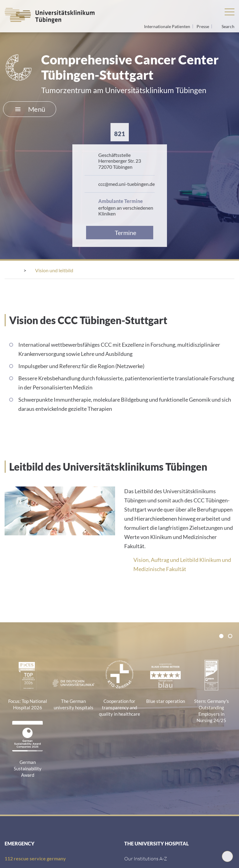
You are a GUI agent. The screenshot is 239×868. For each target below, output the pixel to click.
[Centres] (43, 270)
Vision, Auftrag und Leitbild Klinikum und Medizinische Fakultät (182, 564)
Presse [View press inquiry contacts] (203, 26)
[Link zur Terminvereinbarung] (120, 233)
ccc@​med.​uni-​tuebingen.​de (127, 184)
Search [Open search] (228, 27)
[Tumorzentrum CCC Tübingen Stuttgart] (113, 270)
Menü (30, 109)
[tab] (221, 636)
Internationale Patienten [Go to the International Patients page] (168, 26)
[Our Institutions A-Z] (146, 858)
